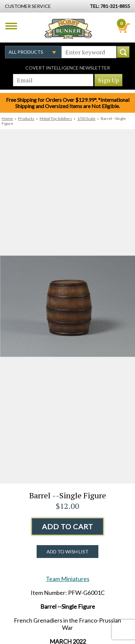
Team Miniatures (68, 579)
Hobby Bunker (68, 29)
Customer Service (28, 6)
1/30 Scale (86, 118)
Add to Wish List (67, 552)
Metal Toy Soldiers (56, 118)
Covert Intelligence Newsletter (68, 68)
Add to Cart (67, 527)
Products (26, 118)
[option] (67, 306)
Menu (11, 26)
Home (7, 118)
